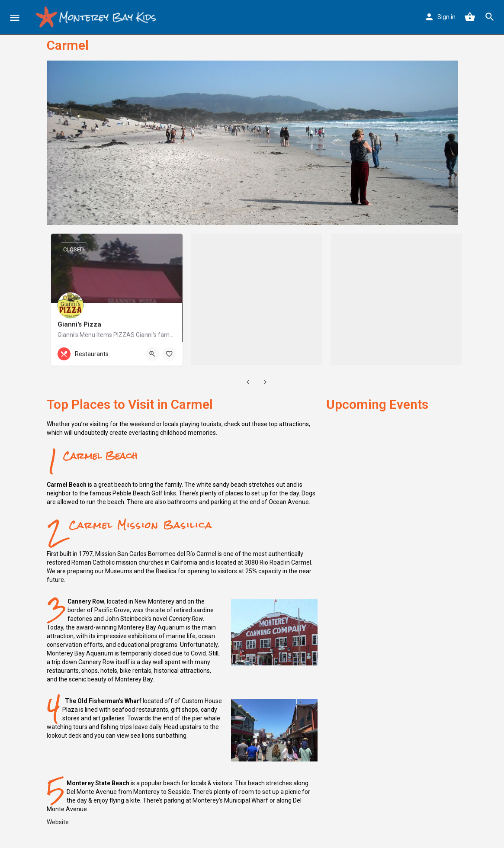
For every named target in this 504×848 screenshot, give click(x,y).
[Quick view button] (152, 354)
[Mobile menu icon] (15, 18)
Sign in (446, 17)
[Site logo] (96, 17)
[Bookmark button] (169, 354)
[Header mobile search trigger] (490, 17)
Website (58, 822)
